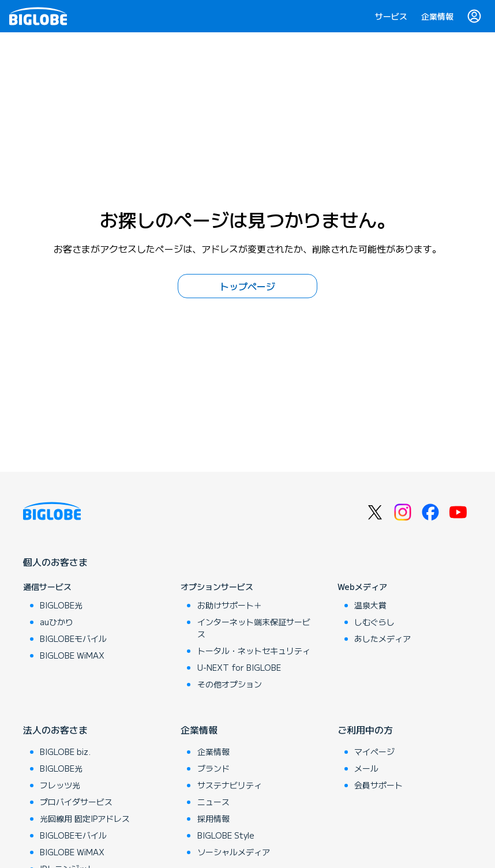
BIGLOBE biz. (65, 751)
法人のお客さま (55, 730)
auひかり (57, 622)
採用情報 (213, 818)
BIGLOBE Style (226, 835)
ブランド (213, 768)
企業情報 (437, 16)
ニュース (213, 802)
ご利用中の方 (365, 730)
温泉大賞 (370, 605)
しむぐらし (374, 622)
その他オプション (230, 684)
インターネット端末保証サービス (254, 628)
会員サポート (378, 785)
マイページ (374, 751)
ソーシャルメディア (234, 852)
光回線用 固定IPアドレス (85, 818)
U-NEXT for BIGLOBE (239, 667)
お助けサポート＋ (230, 605)
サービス (391, 16)
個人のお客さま (55, 562)
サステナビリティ (230, 785)
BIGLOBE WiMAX (72, 655)
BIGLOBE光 (61, 605)
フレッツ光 (60, 785)
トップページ (247, 286)
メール (366, 768)
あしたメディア (382, 638)
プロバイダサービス (76, 802)
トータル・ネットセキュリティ (254, 651)
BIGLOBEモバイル (73, 638)
